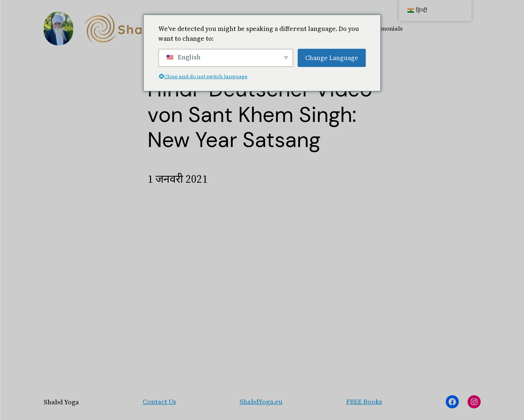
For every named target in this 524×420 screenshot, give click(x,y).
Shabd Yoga (61, 402)
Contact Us (159, 402)
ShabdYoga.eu (261, 402)
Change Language (332, 58)
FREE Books (364, 402)
